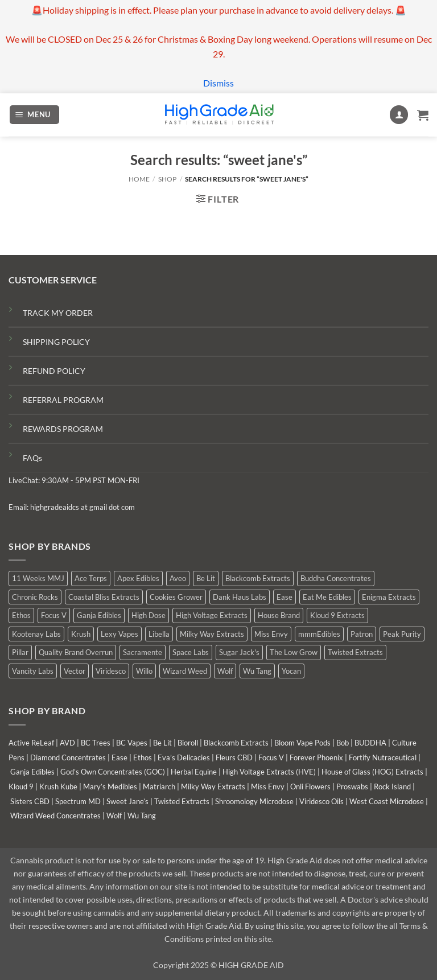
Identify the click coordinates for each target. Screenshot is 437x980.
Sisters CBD (30, 801)
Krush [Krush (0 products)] (81, 634)
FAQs (32, 458)
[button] (35, 115)
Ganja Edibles (32, 772)
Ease (119, 757)
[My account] (399, 115)
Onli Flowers (310, 787)
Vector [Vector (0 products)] (75, 671)
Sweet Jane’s (127, 801)
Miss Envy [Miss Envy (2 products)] (271, 634)
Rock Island (392, 787)
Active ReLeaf (31, 743)
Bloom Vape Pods (302, 743)
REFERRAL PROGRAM (63, 400)
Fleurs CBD (234, 757)
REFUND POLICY (54, 371)
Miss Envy (268, 787)
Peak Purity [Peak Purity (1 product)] (402, 634)
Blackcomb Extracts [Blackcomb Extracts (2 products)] (258, 578)
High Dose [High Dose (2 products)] (149, 615)
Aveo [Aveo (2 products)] (178, 578)
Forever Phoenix (316, 757)
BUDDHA (370, 743)
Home (139, 179)
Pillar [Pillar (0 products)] (20, 652)
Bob (343, 743)
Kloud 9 (21, 787)
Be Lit (162, 743)
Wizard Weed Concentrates (55, 816)
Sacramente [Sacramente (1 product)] (143, 652)
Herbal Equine (194, 772)
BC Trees (96, 743)
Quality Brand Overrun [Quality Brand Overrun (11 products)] (76, 652)
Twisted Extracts (182, 801)
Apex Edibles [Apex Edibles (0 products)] (138, 578)
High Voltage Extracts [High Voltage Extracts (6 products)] (212, 615)
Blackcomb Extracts (236, 743)
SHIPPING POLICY (56, 342)
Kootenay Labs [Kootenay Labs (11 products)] (36, 634)
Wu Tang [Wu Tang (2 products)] (257, 671)
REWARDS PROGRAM (63, 429)
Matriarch (159, 787)
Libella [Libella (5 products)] (159, 634)
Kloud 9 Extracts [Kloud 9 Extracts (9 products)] (337, 615)
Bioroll (188, 743)
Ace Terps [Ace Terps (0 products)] (91, 578)
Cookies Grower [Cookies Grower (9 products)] (176, 597)
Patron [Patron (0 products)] (362, 634)
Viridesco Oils (321, 801)
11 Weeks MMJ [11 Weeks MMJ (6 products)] (38, 578)
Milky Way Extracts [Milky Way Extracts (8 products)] (212, 634)
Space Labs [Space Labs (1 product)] (191, 652)
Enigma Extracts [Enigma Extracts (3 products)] (389, 597)
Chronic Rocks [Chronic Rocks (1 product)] (35, 597)
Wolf (114, 816)
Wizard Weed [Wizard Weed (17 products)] (185, 671)
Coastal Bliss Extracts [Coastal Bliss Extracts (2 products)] (104, 597)
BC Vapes (132, 743)
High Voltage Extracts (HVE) (269, 772)
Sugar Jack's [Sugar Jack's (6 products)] (239, 652)
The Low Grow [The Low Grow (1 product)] (294, 652)
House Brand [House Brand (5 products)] (279, 615)
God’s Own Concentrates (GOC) (113, 772)
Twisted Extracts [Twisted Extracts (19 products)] (355, 652)
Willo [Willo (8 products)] (144, 671)
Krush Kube (58, 787)
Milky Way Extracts (213, 787)
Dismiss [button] (218, 83)
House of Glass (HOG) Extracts (372, 772)
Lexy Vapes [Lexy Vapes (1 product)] (119, 634)
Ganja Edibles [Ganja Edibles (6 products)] (99, 615)
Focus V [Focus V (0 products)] (54, 615)
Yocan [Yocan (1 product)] (291, 671)
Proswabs (352, 787)
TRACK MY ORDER (58, 313)
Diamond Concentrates (68, 757)
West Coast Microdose (387, 801)
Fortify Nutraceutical (383, 757)
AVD (67, 743)
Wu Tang (142, 816)
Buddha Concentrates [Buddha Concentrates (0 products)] (336, 578)
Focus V (271, 757)
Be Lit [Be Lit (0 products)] (206, 578)
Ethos (143, 757)
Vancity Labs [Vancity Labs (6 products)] (33, 671)
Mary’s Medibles (110, 787)
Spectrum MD (78, 801)
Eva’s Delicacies (184, 757)
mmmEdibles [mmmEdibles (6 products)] (319, 634)
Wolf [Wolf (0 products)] (225, 671)
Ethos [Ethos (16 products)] (21, 615)
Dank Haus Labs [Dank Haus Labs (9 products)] (240, 597)
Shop (167, 179)
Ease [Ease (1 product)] (285, 597)
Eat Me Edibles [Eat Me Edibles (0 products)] (327, 597)
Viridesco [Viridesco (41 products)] (111, 671)
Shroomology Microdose (254, 801)
